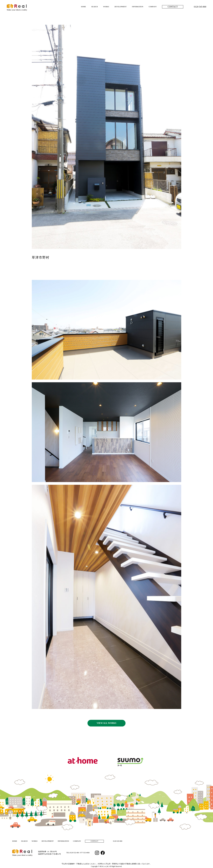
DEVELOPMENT (121, 7)
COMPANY (153, 7)
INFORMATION (138, 7)
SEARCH (94, 7)
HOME (83, 7)
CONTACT (173, 7)
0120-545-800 (200, 7)
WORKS (106, 7)
